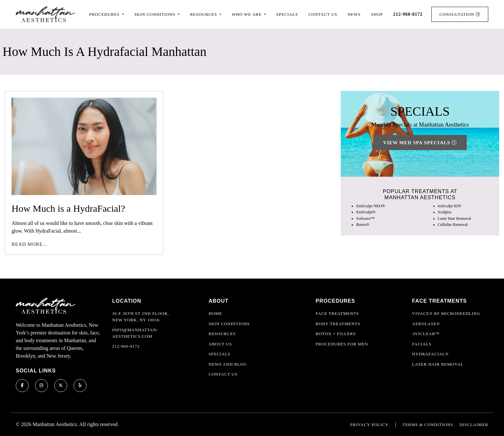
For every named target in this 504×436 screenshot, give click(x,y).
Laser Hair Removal (455, 218)
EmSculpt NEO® (371, 206)
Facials (422, 344)
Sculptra (445, 212)
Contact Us (323, 14)
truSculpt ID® (450, 206)
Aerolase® (426, 324)
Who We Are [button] (247, 14)
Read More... (29, 244)
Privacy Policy (369, 425)
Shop (377, 14)
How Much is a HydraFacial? (68, 208)
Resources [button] (204, 14)
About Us (220, 344)
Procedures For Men (342, 344)
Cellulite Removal (453, 225)
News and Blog (228, 364)
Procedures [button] (105, 14)
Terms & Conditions (428, 425)
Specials (287, 14)
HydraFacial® (430, 354)
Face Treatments (337, 313)
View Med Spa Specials (420, 143)
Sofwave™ (365, 218)
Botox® (363, 225)
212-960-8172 (126, 346)
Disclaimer (474, 425)
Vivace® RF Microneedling (446, 313)
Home (215, 313)
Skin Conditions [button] (156, 14)
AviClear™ (426, 334)
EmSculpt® (366, 212)
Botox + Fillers (336, 334)
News (354, 14)
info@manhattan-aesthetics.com (135, 333)
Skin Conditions (229, 324)
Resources (222, 334)
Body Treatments (338, 324)
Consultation (460, 14)
